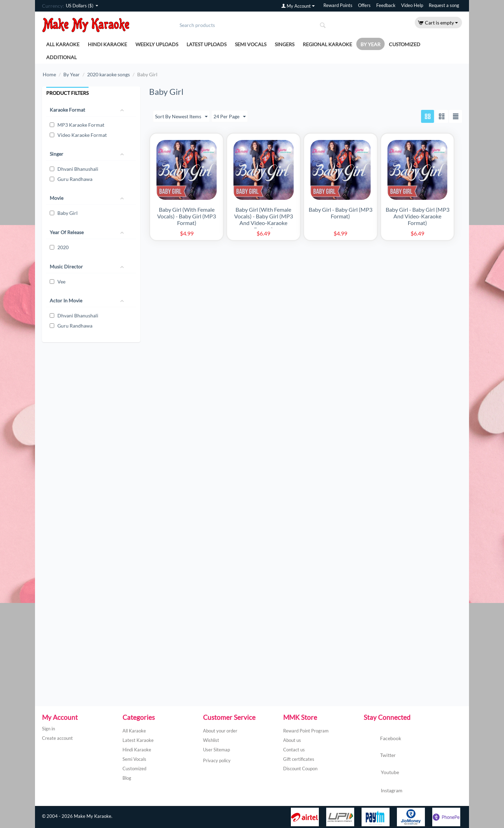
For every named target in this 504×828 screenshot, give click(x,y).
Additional (61, 57)
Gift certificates (299, 759)
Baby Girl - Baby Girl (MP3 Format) (341, 213)
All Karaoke (63, 44)
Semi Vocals (251, 44)
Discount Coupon (300, 769)
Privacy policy (217, 760)
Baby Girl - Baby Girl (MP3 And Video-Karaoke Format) (418, 216)
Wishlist (211, 740)
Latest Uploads (206, 44)
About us (292, 740)
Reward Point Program (306, 731)
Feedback (386, 5)
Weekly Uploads (157, 44)
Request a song (444, 5)
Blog (127, 778)
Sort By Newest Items (181, 117)
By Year (370, 44)
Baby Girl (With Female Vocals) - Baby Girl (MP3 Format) (187, 216)
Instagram (383, 791)
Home (49, 74)
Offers (364, 5)
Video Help (412, 5)
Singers (285, 44)
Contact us (294, 750)
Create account (57, 738)
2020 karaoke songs (108, 74)
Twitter (380, 756)
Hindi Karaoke (107, 44)
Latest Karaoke (138, 740)
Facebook (382, 739)
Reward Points (338, 5)
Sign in (48, 729)
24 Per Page (230, 117)
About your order (220, 731)
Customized (405, 44)
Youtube (381, 773)
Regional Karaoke (327, 44)
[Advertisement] (90, 419)
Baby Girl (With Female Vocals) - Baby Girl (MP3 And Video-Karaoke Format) (264, 219)
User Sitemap (216, 750)
